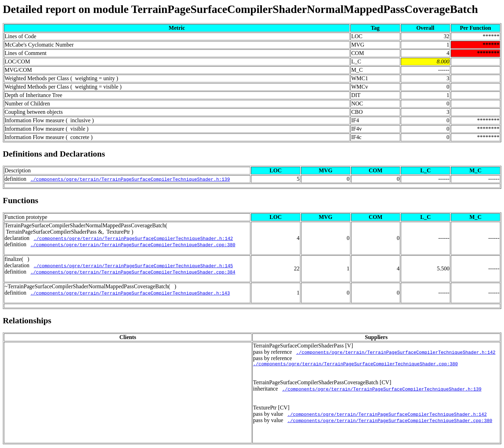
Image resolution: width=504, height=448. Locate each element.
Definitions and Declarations (54, 154)
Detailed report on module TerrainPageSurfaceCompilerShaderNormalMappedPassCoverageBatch (240, 9)
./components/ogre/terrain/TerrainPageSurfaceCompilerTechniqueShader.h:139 (130, 179)
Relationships (27, 321)
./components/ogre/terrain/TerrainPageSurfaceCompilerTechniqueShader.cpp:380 (133, 244)
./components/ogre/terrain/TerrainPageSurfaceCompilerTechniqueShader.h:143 (130, 293)
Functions (20, 200)
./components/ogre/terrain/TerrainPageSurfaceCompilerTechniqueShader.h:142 (133, 238)
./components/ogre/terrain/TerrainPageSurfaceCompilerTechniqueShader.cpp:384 (133, 272)
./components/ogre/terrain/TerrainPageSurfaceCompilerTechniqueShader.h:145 (133, 266)
